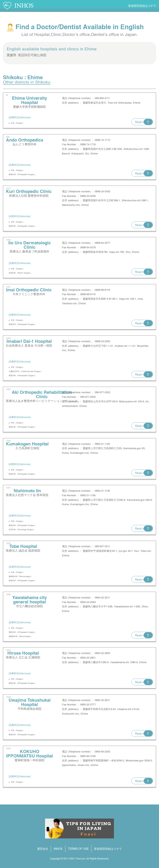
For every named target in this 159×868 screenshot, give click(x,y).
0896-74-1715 (102, 140)
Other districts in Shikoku (27, 82)
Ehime (91, 49)
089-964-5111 (102, 98)
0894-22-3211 (102, 598)
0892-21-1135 (102, 491)
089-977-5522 (102, 393)
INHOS (58, 849)
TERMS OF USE (78, 849)
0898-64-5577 (102, 243)
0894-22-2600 (102, 653)
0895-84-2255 (102, 752)
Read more (142, 122)
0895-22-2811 (102, 700)
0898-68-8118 (102, 290)
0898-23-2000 (102, 342)
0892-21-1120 (102, 444)
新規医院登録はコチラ (142, 6)
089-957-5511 (102, 547)
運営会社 (43, 849)
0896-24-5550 (102, 192)
